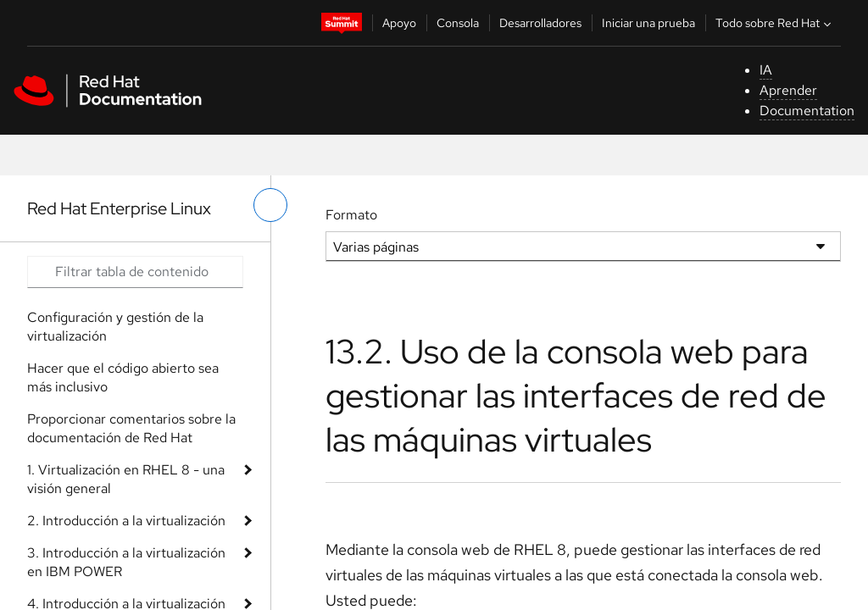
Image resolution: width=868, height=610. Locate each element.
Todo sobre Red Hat (775, 23)
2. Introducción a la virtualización (126, 521)
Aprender (788, 90)
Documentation (807, 111)
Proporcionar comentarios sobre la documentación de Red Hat (131, 428)
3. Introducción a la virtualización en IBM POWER (126, 562)
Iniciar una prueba (648, 23)
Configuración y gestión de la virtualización (115, 327)
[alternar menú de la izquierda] (270, 205)
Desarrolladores (540, 23)
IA (766, 70)
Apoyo (399, 23)
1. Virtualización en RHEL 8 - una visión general (126, 479)
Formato (351, 215)
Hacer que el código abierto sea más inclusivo (123, 377)
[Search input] (135, 272)
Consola (458, 23)
